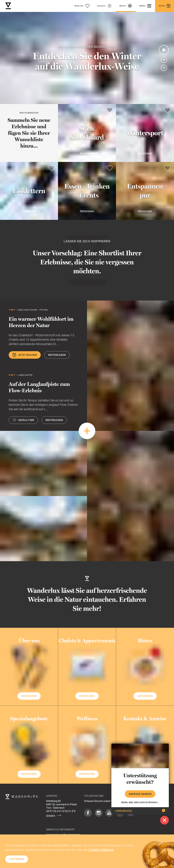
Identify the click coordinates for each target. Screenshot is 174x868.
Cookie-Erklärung (101, 850)
